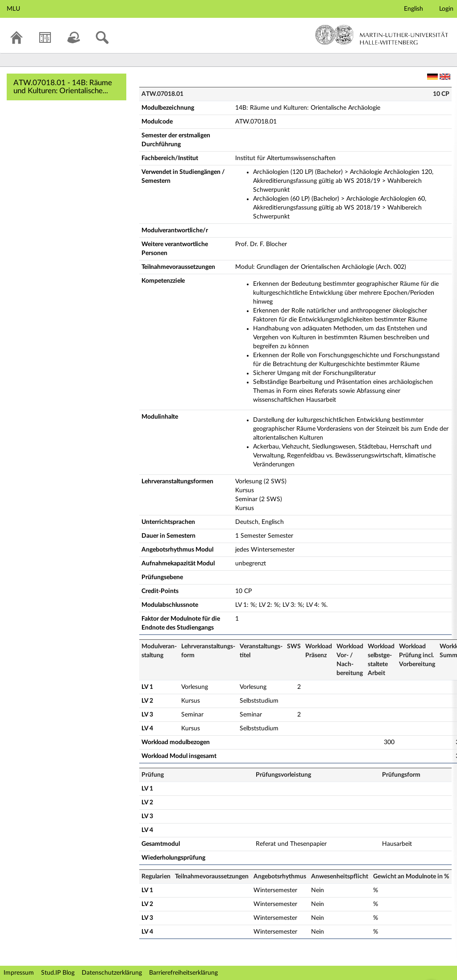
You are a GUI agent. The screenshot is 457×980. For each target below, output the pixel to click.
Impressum (19, 973)
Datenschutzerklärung (112, 973)
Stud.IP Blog (58, 973)
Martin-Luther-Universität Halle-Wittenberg (382, 35)
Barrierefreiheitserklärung (183, 973)
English (413, 9)
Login (446, 9)
